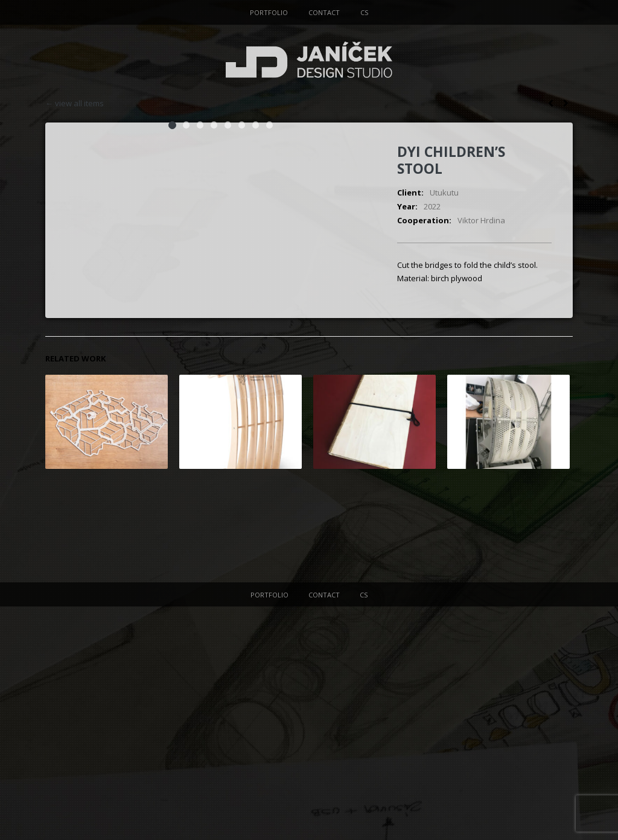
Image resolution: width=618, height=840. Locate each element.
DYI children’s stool (451, 160)
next (551, 103)
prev (565, 103)
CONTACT (324, 12)
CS (364, 12)
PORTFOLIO (269, 12)
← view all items (75, 103)
